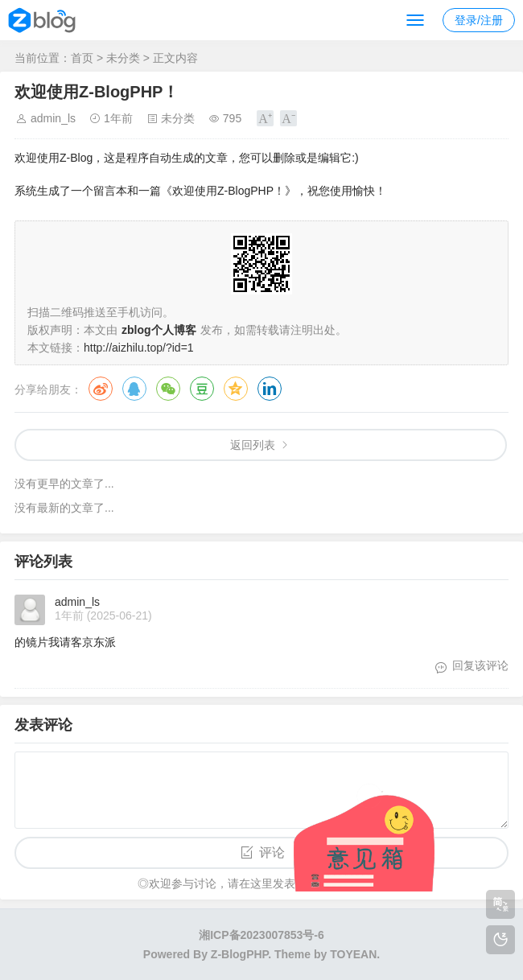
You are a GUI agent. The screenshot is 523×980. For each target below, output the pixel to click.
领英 (270, 389)
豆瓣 (202, 389)
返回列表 (253, 445)
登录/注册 (479, 20)
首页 (82, 58)
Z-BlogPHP (239, 954)
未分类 (123, 58)
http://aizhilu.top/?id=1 (139, 348)
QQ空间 (236, 389)
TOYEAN (353, 954)
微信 (168, 389)
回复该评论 (480, 665)
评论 (272, 852)
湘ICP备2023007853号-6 (261, 935)
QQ (134, 389)
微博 (101, 389)
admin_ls (53, 118)
